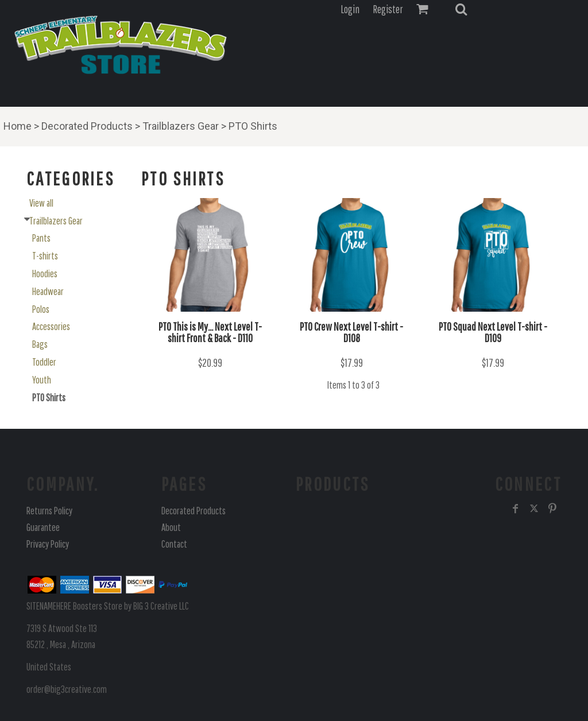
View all (41, 203)
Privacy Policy (48, 544)
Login (350, 9)
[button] (461, 9)
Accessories (51, 326)
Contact (174, 544)
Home (18, 126)
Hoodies (45, 274)
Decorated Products (87, 126)
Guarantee (43, 527)
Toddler (44, 362)
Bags (40, 344)
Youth (42, 380)
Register (388, 9)
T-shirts (45, 256)
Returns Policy (49, 511)
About (171, 527)
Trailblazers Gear (181, 126)
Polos (41, 309)
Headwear (48, 291)
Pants (41, 238)
